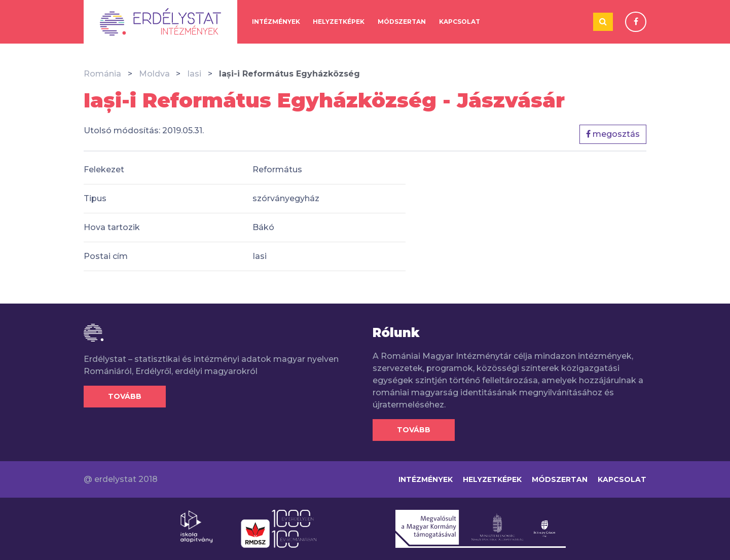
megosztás (613, 134)
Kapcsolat (460, 22)
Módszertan (402, 22)
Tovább (125, 396)
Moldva (154, 74)
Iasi (194, 74)
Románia (102, 74)
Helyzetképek (339, 22)
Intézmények (276, 22)
